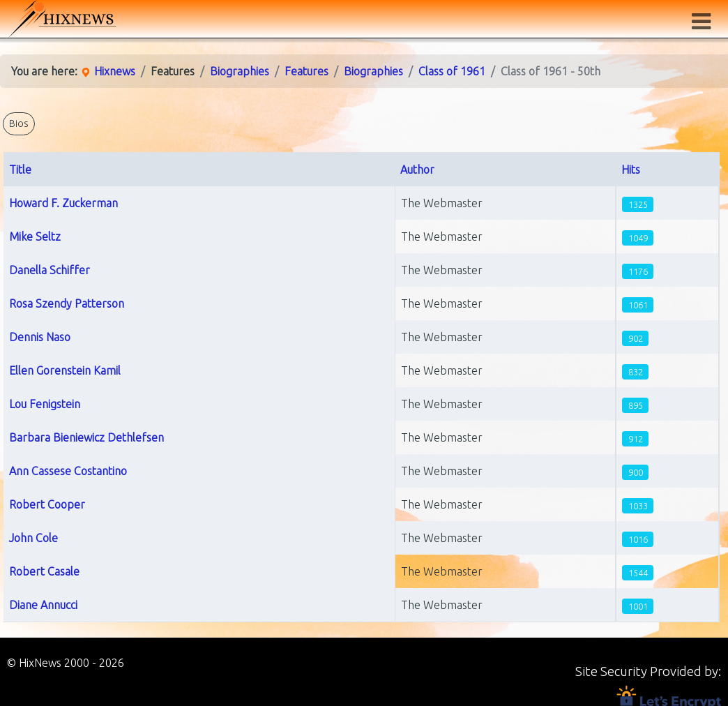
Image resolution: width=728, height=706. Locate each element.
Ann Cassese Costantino (68, 471)
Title (20, 170)
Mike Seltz (35, 236)
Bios (19, 123)
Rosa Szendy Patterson (67, 303)
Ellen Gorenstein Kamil (65, 370)
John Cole (33, 538)
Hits (631, 170)
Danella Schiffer (50, 270)
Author (417, 170)
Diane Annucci (43, 605)
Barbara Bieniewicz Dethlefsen (86, 437)
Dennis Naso (40, 337)
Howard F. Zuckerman (63, 203)
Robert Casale (44, 571)
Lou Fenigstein (45, 404)
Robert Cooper (47, 504)
